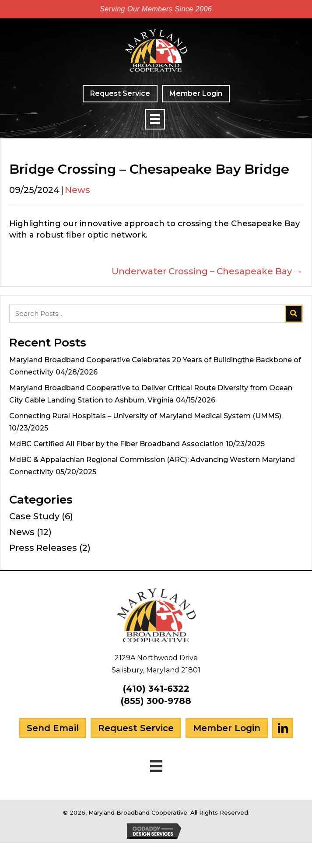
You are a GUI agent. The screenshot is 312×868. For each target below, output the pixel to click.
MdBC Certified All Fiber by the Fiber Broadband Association (116, 444)
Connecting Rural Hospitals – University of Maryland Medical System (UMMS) (145, 416)
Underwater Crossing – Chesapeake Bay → (207, 271)
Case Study (34, 516)
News (77, 190)
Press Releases (43, 548)
